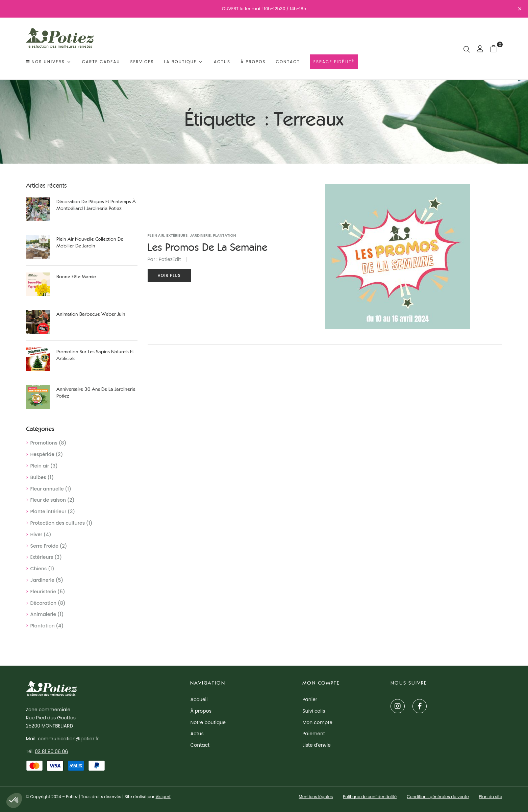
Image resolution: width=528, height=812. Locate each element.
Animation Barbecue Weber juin (91, 314)
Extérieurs (42, 557)
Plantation (43, 626)
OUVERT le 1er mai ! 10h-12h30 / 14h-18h (264, 9)
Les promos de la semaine (208, 247)
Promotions (44, 443)
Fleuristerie (43, 592)
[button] (496, 49)
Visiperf (163, 797)
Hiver (36, 534)
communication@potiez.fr (68, 739)
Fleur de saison (48, 500)
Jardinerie (42, 580)
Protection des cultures (58, 523)
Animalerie (43, 614)
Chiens (39, 569)
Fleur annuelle (47, 489)
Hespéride (42, 454)
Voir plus (169, 275)
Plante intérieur (48, 511)
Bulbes (38, 477)
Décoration (44, 603)
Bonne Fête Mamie (76, 277)
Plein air (40, 466)
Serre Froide (44, 546)
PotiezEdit (170, 259)
